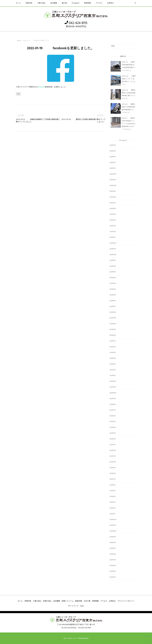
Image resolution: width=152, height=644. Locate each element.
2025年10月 (113, 186)
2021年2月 (113, 508)
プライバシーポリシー (126, 601)
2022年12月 (113, 381)
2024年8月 (113, 266)
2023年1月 (113, 376)
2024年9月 (113, 260)
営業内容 (29, 3)
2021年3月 (113, 502)
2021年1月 (112, 514)
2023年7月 (113, 341)
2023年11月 (113, 318)
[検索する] (123, 46)
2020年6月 (113, 554)
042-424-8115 (76, 23)
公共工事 (87, 601)
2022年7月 (113, 410)
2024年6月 (113, 278)
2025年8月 (113, 197)
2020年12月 (113, 520)
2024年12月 (113, 243)
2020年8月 (113, 543)
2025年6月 (113, 209)
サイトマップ (73, 606)
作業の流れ (47, 601)
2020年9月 (113, 537)
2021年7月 (113, 479)
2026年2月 (113, 163)
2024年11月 (113, 249)
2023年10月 (113, 324)
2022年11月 (113, 387)
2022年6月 (113, 416)
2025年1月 (113, 237)
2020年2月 (113, 577)
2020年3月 (113, 571)
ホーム (18, 3)
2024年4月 (113, 289)
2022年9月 (113, 399)
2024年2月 (113, 301)
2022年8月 (113, 404)
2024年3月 (113, 295)
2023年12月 (113, 312)
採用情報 (88, 3)
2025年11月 (113, 180)
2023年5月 (113, 353)
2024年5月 (113, 283)
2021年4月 (113, 497)
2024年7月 (113, 272)
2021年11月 (113, 456)
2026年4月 (113, 151)
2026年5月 (113, 145)
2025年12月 (113, 174)
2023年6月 (113, 347)
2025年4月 (113, 220)
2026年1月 (113, 168)
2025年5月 (113, 214)
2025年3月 (113, 226)
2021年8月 (113, 474)
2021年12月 (113, 450)
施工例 (64, 3)
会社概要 (54, 3)
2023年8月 (113, 335)
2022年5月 (113, 422)
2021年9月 (113, 468)
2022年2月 (113, 439)
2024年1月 (113, 306)
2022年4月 (113, 427)
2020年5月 (113, 560)
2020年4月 (113, 566)
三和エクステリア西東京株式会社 (78, 638)
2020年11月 (113, 525)
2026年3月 (113, 157)
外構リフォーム (68, 601)
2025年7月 (113, 203)
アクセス (99, 3)
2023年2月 (113, 370)
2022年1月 (113, 445)
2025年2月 (113, 232)
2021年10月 (113, 462)
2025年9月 (113, 191)
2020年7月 (113, 548)
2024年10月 (113, 255)
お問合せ (111, 3)
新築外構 (79, 601)
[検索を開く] (135, 3)
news (18, 94)
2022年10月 (113, 393)
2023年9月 (113, 330)
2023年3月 (113, 364)
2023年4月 (113, 358)
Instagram (76, 3)
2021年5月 (113, 491)
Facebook (41, 87)
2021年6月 (113, 485)
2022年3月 (113, 433)
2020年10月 (113, 531)
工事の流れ (41, 3)
